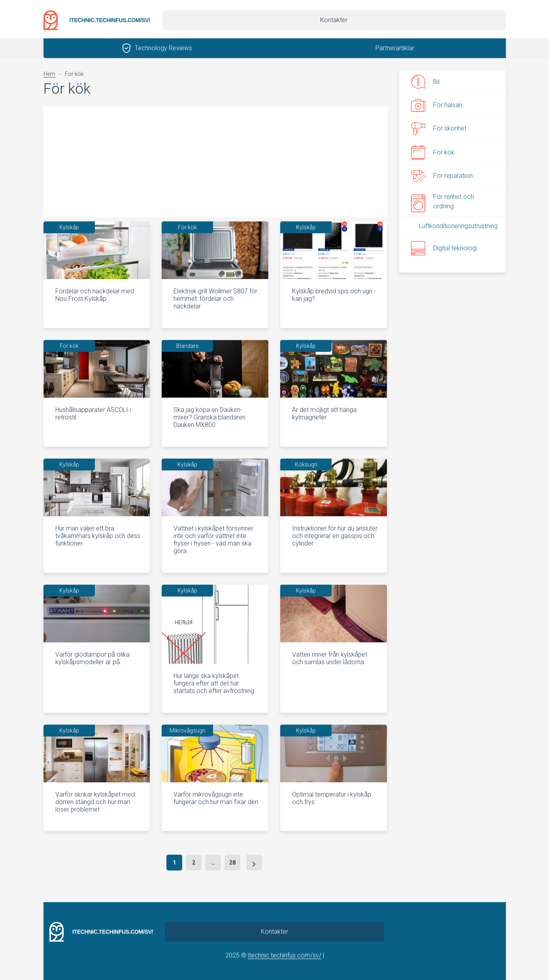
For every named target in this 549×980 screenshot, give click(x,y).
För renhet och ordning (442, 201)
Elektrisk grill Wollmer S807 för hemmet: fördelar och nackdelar (215, 299)
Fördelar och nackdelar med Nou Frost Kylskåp (95, 295)
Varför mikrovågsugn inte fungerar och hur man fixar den (216, 798)
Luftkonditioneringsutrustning (458, 226)
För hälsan (437, 105)
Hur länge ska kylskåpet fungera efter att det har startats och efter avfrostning (214, 683)
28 (232, 863)
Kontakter (334, 20)
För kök (433, 153)
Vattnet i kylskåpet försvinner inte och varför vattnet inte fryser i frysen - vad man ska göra (213, 540)
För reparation (442, 176)
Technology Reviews (163, 48)
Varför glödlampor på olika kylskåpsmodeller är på (92, 658)
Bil (425, 82)
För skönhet (439, 129)
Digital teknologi (444, 248)
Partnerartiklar (395, 48)
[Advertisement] (215, 162)
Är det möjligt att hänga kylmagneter (324, 414)
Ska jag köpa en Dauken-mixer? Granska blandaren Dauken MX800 (209, 417)
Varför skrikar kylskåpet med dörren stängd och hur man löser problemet (95, 802)
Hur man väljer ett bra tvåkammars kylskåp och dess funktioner (98, 536)
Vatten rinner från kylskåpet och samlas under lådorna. (330, 658)
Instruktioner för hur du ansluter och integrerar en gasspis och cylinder (335, 536)
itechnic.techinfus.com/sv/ (109, 20)
